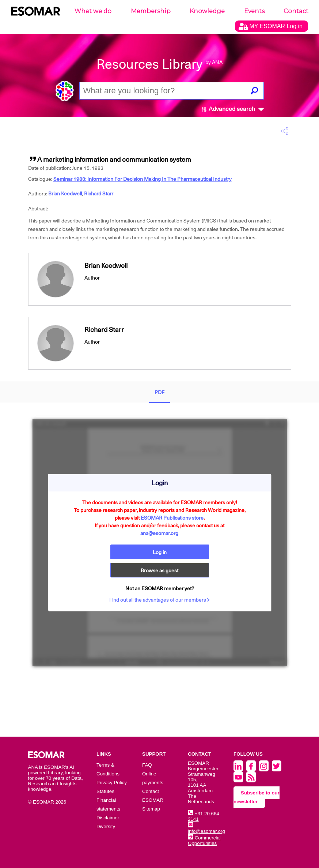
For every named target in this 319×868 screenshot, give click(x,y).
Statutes (105, 791)
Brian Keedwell (65, 194)
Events (254, 11)
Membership (151, 11)
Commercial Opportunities (204, 841)
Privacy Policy (112, 783)
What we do (93, 11)
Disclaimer (108, 818)
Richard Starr (99, 194)
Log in (160, 552)
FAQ (147, 765)
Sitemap (151, 809)
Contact (296, 11)
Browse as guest (159, 570)
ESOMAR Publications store (172, 518)
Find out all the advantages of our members (159, 600)
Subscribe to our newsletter (257, 797)
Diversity (106, 826)
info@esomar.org (206, 828)
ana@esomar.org (159, 533)
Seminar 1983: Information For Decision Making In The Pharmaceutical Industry (143, 179)
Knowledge (207, 11)
